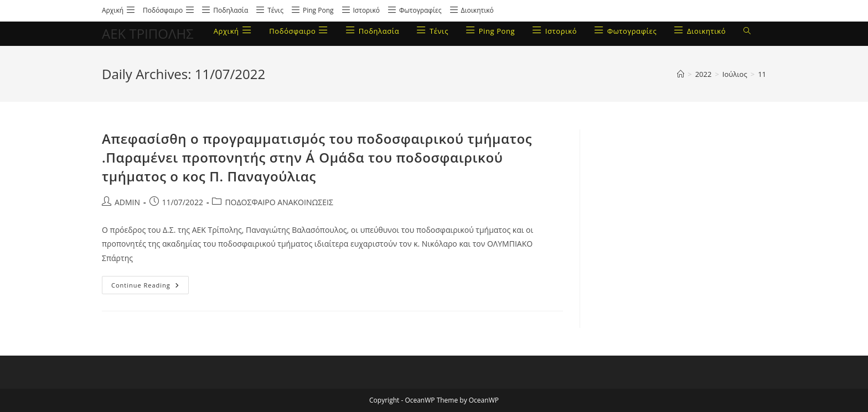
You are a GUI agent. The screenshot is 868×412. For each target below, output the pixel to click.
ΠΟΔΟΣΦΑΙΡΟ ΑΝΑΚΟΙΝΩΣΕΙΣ (279, 202)
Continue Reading (150, 283)
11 (762, 74)
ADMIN (127, 202)
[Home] (681, 74)
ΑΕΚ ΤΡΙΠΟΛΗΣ (148, 33)
